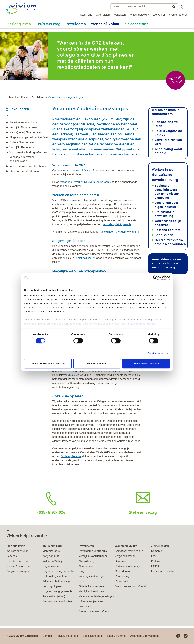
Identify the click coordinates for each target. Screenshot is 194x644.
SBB (72, 375)
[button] (182, 7)
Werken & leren (178, 15)
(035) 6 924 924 (51, 512)
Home (25, 97)
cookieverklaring (145, 324)
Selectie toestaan (97, 363)
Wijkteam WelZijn (53, 561)
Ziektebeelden (136, 24)
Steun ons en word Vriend (25, 171)
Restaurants (122, 581)
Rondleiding (122, 576)
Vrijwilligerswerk (140, 15)
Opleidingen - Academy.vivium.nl (119, 232)
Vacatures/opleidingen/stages (28, 152)
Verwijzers (120, 15)
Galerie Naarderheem (22, 142)
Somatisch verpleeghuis (129, 551)
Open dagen (122, 571)
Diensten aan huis (17, 561)
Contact (47, 636)
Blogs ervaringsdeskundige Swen (29, 137)
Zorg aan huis (51, 556)
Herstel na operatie (162, 571)
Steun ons (86, 15)
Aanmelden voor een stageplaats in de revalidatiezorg (167, 263)
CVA (154, 556)
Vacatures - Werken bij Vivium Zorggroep (81, 171)
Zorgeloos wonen (125, 556)
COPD (155, 566)
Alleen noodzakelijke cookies (48, 363)
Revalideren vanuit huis (23, 122)
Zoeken (172, 7)
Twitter (186, 636)
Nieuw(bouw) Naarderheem (26, 132)
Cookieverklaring (93, 636)
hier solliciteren (87, 258)
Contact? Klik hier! (175, 80)
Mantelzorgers (51, 551)
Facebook (178, 636)
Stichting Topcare (71, 456)
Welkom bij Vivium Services (17, 554)
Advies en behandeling (56, 581)
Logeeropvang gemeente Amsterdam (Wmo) (58, 594)
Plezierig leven (19, 24)
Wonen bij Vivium (105, 24)
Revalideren (76, 24)
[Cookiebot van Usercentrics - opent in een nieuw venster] (155, 278)
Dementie (121, 561)
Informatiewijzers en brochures (28, 166)
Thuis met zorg (48, 24)
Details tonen (155, 353)
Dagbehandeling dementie (58, 571)
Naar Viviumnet (116, 636)
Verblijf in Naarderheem (23, 127)
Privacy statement (67, 636)
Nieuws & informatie (18, 566)
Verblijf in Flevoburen (22, 147)
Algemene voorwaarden (144, 636)
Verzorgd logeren (53, 586)
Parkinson (157, 561)
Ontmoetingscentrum (55, 576)
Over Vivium (103, 15)
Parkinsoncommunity (127, 566)
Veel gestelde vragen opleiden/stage (22, 159)
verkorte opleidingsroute (117, 224)
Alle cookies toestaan (146, 363)
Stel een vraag (143, 512)
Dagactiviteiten (51, 566)
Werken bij (159, 15)
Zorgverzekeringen (18, 571)
